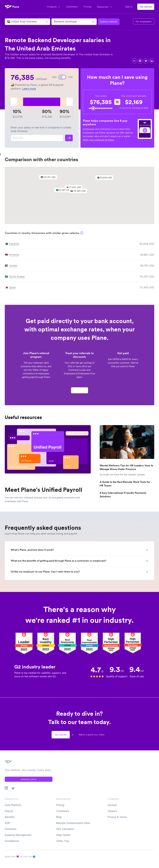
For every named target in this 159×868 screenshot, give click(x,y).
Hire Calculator (65, 829)
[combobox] (8, 22)
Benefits (10, 817)
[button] (80, 193)
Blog (59, 817)
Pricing (87, 7)
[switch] (62, 77)
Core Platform (13, 805)
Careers (112, 811)
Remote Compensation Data (73, 823)
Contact (112, 805)
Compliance (12, 841)
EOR (7, 823)
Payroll (9, 811)
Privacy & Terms (117, 817)
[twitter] (146, 61)
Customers (72, 7)
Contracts (11, 829)
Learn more (29, 89)
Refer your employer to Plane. (99, 140)
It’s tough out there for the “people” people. (122, 475)
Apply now (80, 392)
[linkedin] (152, 61)
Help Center (63, 835)
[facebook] (140, 61)
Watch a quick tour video (92, 735)
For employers (144, 22)
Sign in (129, 7)
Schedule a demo (29, 779)
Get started (146, 7)
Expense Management (18, 835)
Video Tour (63, 841)
